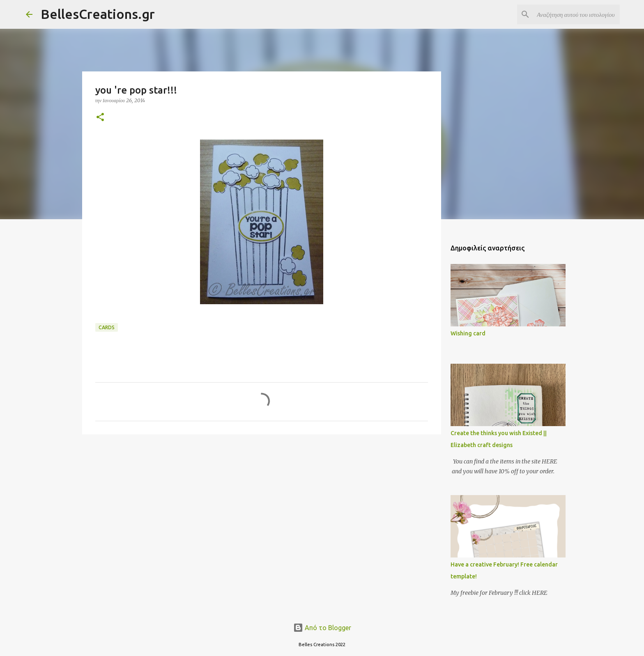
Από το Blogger (322, 628)
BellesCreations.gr (98, 14)
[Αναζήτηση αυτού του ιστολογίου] (577, 14)
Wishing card (468, 333)
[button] (100, 118)
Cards (107, 327)
